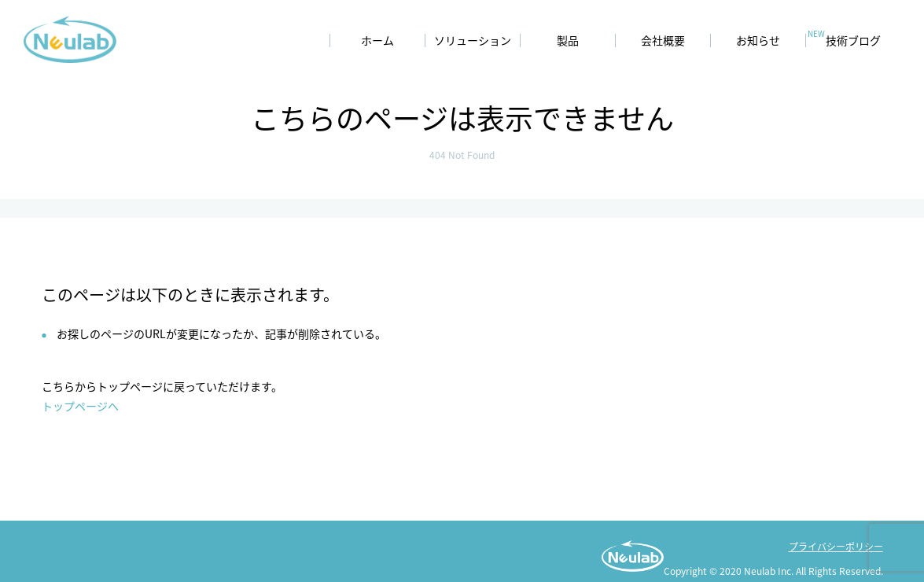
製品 (568, 41)
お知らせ (758, 41)
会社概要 (663, 41)
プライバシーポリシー (836, 546)
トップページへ (80, 406)
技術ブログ (853, 41)
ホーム (377, 41)
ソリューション (473, 41)
